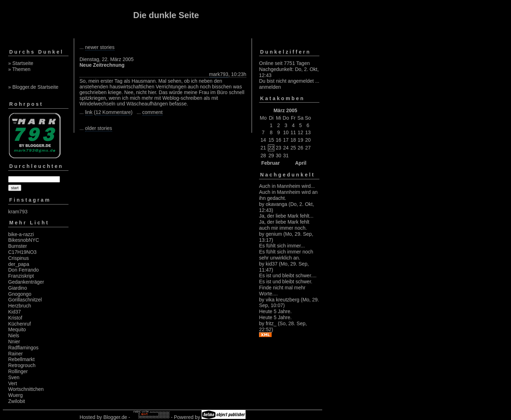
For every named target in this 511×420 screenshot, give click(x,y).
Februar (270, 163)
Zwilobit (17, 401)
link (89, 112)
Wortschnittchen (26, 389)
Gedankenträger (26, 282)
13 (308, 132)
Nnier (14, 342)
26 (301, 148)
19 (301, 140)
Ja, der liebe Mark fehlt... (286, 216)
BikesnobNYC (24, 240)
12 (301, 132)
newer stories (100, 47)
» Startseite (21, 63)
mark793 (219, 74)
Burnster (18, 246)
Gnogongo (20, 294)
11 (293, 132)
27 (308, 148)
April (301, 163)
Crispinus (18, 258)
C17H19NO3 (22, 252)
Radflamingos (23, 348)
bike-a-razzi (21, 234)
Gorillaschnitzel (25, 300)
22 (271, 148)
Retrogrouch (22, 365)
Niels (14, 336)
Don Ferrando (23, 270)
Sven (14, 377)
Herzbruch (20, 306)
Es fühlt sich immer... (282, 246)
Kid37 (15, 312)
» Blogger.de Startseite (33, 87)
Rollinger (18, 371)
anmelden (270, 87)
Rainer (15, 354)
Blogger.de (115, 417)
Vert (13, 383)
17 (286, 140)
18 (293, 140)
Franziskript (21, 276)
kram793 (18, 212)
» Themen (19, 69)
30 (279, 156)
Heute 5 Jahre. (275, 311)
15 (271, 140)
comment (153, 112)
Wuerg (15, 395)
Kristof (15, 318)
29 (271, 156)
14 (263, 140)
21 (263, 148)
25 (293, 148)
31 (286, 156)
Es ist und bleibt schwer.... (288, 276)
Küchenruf (20, 324)
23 (279, 148)
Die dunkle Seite (166, 15)
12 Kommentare (113, 112)
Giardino (18, 288)
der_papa (19, 264)
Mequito (17, 329)
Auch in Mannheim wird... (287, 186)
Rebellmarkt (21, 359)
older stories (99, 128)
